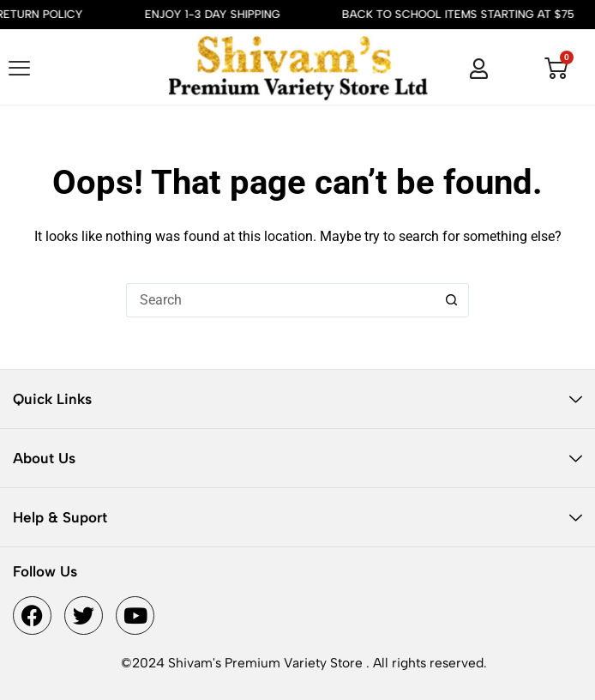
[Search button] (452, 300)
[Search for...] (280, 300)
